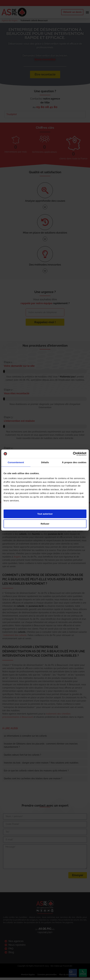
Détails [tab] (45, 462)
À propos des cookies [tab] (74, 462)
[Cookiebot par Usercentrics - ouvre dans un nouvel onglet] (73, 454)
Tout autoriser (45, 514)
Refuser (45, 524)
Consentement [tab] (16, 462)
